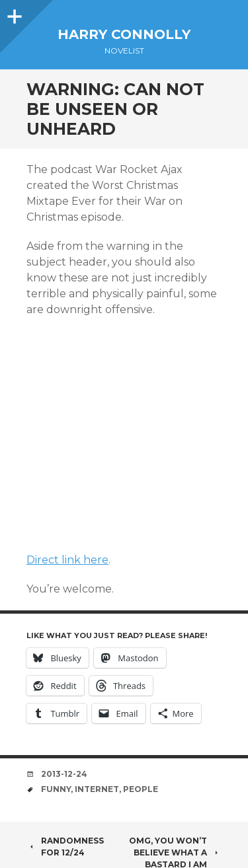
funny (56, 789)
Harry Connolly (124, 34)
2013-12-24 (64, 774)
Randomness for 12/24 (65, 847)
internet (97, 789)
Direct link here (67, 560)
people (141, 789)
